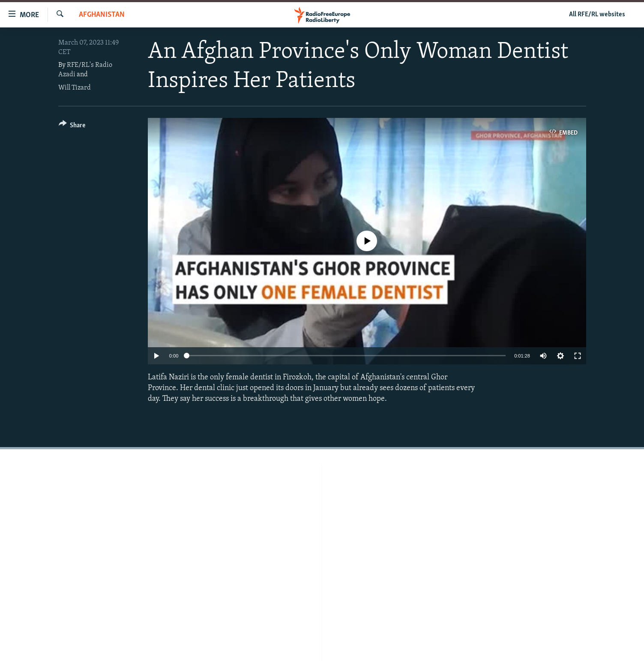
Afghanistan (102, 15)
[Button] (72, 127)
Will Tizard (75, 88)
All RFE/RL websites (597, 15)
